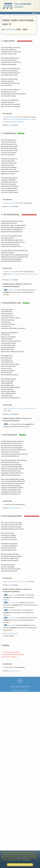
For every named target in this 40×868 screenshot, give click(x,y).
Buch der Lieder (14, 274)
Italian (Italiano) (11, 625)
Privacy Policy (22, 858)
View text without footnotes (10, 633)
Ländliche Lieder (19, 122)
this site (28, 860)
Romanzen (32, 274)
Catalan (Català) (12, 595)
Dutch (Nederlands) (13, 603)
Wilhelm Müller (10, 117)
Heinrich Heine (10, 272)
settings (10, 125)
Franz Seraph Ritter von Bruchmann (16, 582)
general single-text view (14, 508)
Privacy (20, 682)
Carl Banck (10, 29)
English (10, 424)
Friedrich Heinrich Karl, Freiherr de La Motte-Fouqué (21, 408)
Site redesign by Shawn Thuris (20, 690)
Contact (20, 679)
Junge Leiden (23, 274)
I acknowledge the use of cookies (20, 865)
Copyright (20, 681)
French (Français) (12, 290)
